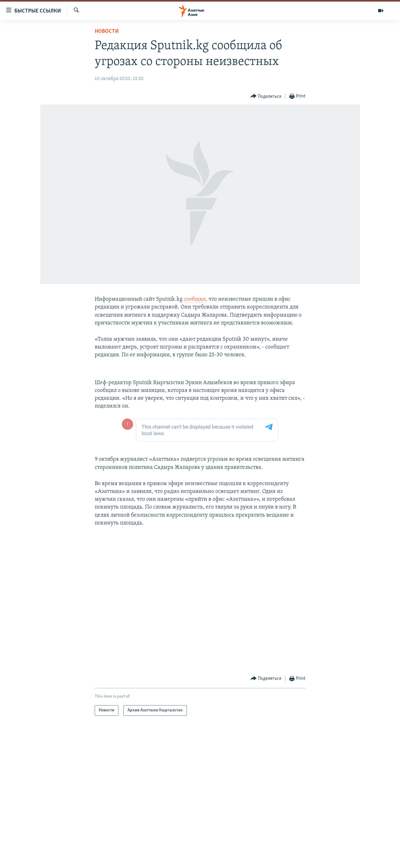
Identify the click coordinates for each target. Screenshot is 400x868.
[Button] (266, 96)
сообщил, (195, 299)
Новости (107, 31)
